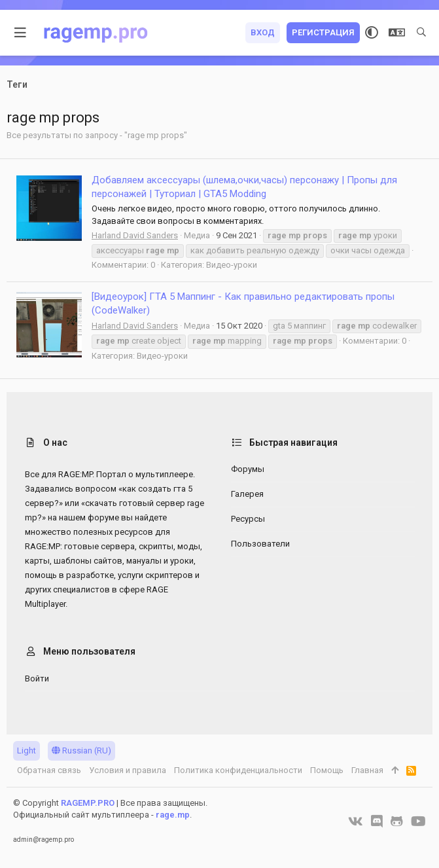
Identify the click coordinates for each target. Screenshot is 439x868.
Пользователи (260, 544)
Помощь (327, 770)
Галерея (247, 494)
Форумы (248, 469)
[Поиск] (421, 33)
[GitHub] (397, 822)
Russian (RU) (81, 750)
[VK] (356, 822)
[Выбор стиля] (372, 33)
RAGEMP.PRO (88, 803)
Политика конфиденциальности (238, 770)
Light (26, 750)
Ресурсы (248, 519)
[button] (21, 33)
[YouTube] (418, 822)
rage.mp (173, 815)
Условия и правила (128, 770)
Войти (37, 678)
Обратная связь (49, 770)
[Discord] (377, 822)
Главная (367, 770)
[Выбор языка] (397, 33)
